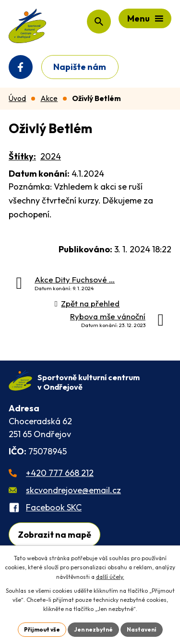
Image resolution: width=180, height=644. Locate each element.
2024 (51, 156)
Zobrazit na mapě (54, 535)
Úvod (17, 98)
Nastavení (142, 629)
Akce (49, 98)
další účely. (110, 577)
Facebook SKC (54, 507)
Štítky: (22, 156)
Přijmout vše (42, 629)
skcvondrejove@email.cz (73, 490)
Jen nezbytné (93, 629)
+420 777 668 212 (60, 473)
